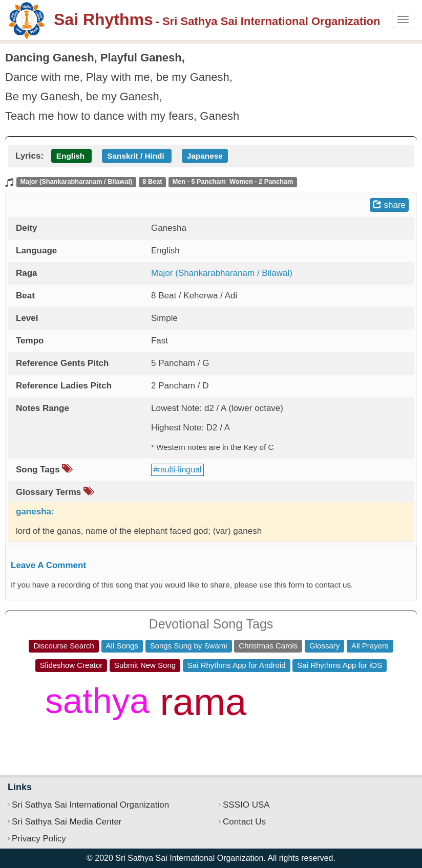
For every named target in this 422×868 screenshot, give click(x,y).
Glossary (324, 646)
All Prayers (370, 646)
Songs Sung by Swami (189, 646)
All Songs (122, 646)
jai (311, 731)
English (70, 156)
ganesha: (35, 512)
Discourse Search (64, 646)
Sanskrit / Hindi (135, 156)
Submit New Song (145, 665)
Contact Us (244, 822)
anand (125, 741)
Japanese (205, 156)
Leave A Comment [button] (48, 565)
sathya (97, 701)
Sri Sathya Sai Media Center (67, 822)
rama (204, 702)
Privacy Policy (39, 839)
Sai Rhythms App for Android (237, 665)
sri (272, 728)
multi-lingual (180, 470)
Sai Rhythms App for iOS (340, 665)
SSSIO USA (246, 805)
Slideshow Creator (71, 665)
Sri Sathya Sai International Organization (90, 805)
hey (347, 720)
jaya (288, 689)
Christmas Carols (268, 646)
